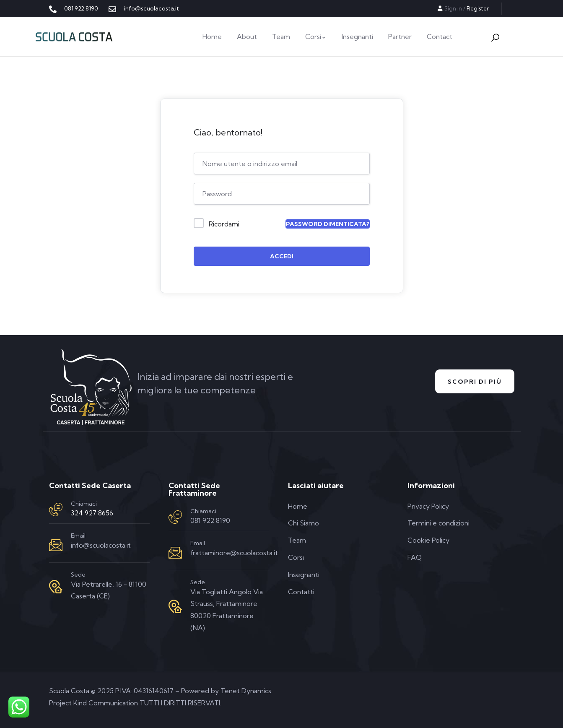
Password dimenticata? (328, 224)
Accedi (282, 256)
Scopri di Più (475, 382)
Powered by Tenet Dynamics (226, 691)
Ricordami (224, 224)
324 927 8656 (92, 513)
